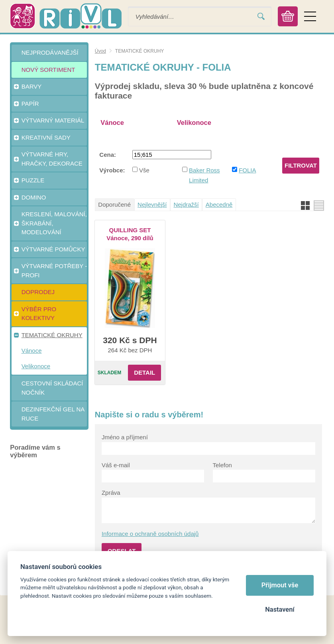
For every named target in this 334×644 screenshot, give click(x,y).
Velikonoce (194, 122)
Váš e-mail (116, 465)
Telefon (222, 465)
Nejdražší (186, 204)
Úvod (100, 51)
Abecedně (219, 204)
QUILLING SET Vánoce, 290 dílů (130, 234)
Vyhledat (261, 17)
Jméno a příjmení (125, 437)
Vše (144, 170)
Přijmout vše (280, 585)
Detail (144, 372)
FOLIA (247, 170)
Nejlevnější (152, 204)
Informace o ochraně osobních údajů (150, 534)
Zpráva (111, 493)
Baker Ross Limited (204, 175)
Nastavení (280, 609)
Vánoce (112, 122)
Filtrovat (301, 165)
